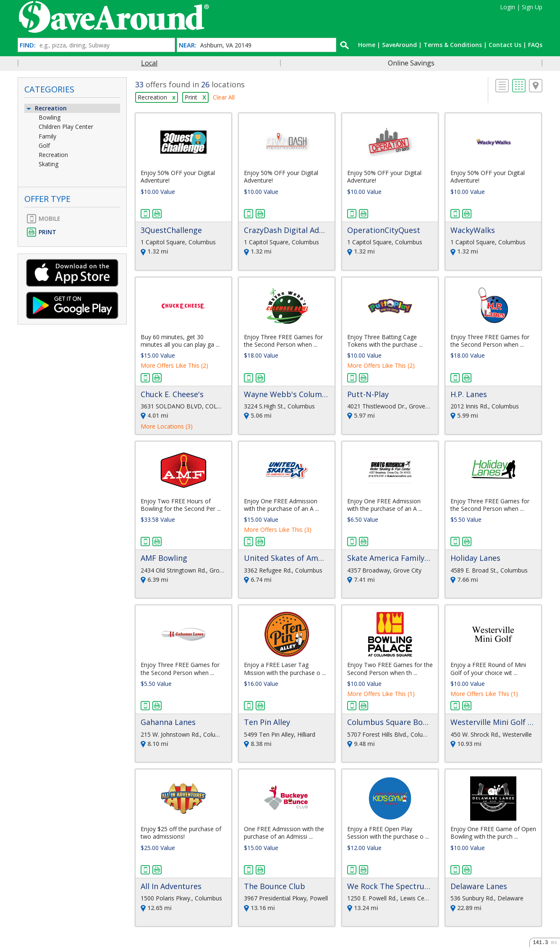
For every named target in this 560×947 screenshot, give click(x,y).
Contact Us (505, 45)
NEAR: (188, 45)
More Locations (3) (167, 426)
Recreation (46, 108)
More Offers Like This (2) (174, 365)
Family (47, 136)
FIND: (28, 45)
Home (367, 45)
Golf (44, 145)
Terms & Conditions (453, 45)
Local (149, 63)
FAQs (535, 45)
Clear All (224, 97)
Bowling (50, 117)
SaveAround (399, 45)
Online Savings (411, 63)
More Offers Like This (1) (381, 694)
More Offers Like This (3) (278, 530)
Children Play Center (66, 127)
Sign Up (532, 7)
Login (508, 7)
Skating (48, 164)
